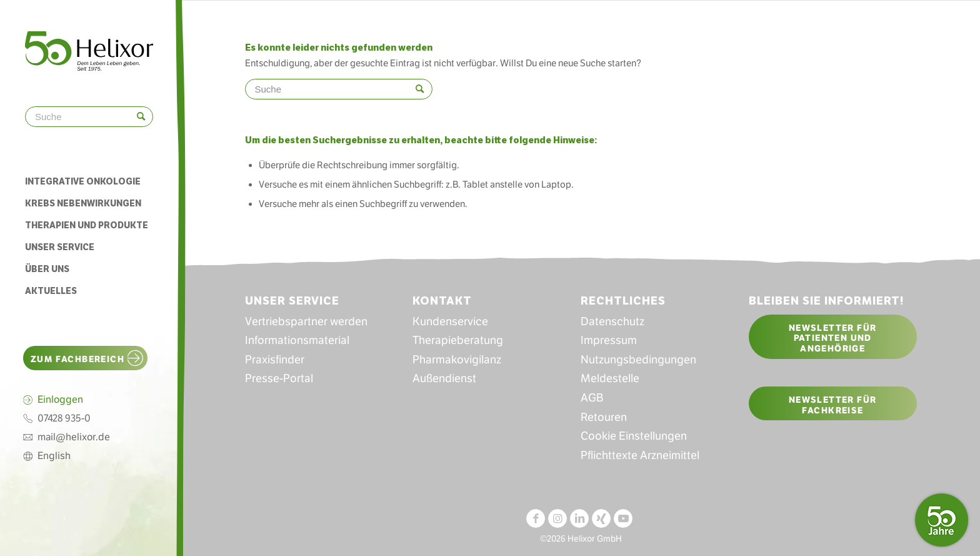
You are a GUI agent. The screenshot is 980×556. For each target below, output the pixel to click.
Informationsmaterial (297, 340)
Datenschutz (612, 321)
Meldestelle (610, 378)
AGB (592, 398)
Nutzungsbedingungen (638, 360)
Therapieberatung (458, 340)
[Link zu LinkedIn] (579, 518)
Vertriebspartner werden (306, 321)
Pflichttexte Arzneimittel (640, 455)
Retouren (604, 417)
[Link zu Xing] (601, 518)
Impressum (609, 340)
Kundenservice (450, 321)
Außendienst (444, 378)
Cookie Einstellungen (634, 436)
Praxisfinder (275, 360)
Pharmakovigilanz (457, 360)
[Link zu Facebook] (536, 518)
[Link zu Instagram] (557, 518)
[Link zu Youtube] (623, 518)
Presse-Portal (279, 378)
